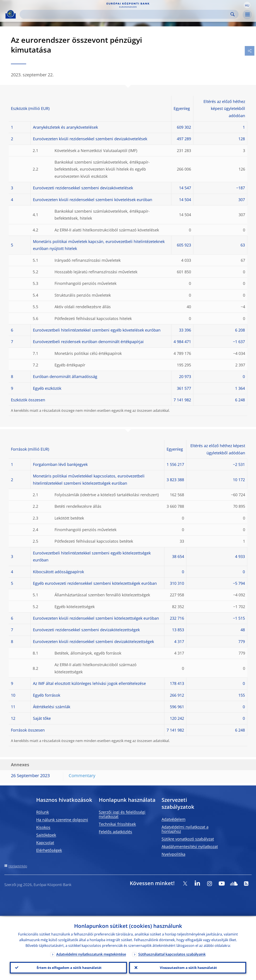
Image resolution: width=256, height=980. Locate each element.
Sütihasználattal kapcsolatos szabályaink (172, 953)
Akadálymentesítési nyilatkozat (190, 847)
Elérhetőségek (49, 850)
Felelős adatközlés (115, 832)
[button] (247, 5)
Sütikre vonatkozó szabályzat (188, 839)
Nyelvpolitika (173, 854)
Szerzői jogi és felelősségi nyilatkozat (122, 814)
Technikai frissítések (117, 824)
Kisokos (43, 827)
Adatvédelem (174, 819)
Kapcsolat (45, 843)
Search (233, 14)
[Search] (126, 14)
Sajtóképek (46, 835)
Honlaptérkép (18, 866)
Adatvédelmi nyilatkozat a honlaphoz (185, 829)
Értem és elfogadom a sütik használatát (68, 967)
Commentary (82, 776)
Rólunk (43, 812)
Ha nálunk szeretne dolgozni (62, 820)
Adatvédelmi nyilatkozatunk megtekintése (91, 953)
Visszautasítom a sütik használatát (188, 967)
